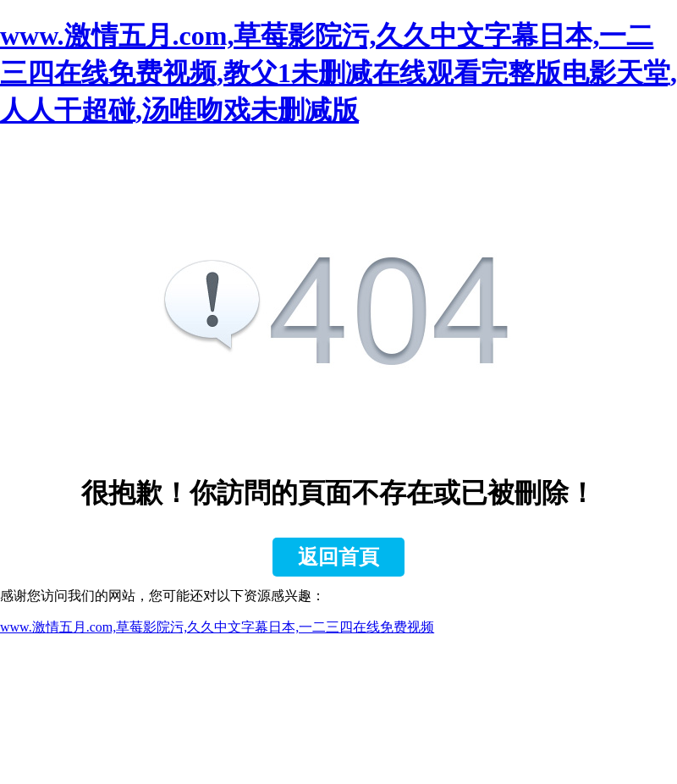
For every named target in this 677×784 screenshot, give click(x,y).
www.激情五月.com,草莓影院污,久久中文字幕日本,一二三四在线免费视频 (217, 627)
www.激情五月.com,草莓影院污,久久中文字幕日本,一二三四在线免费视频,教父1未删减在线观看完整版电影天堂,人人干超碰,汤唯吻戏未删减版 (338, 73)
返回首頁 (338, 557)
